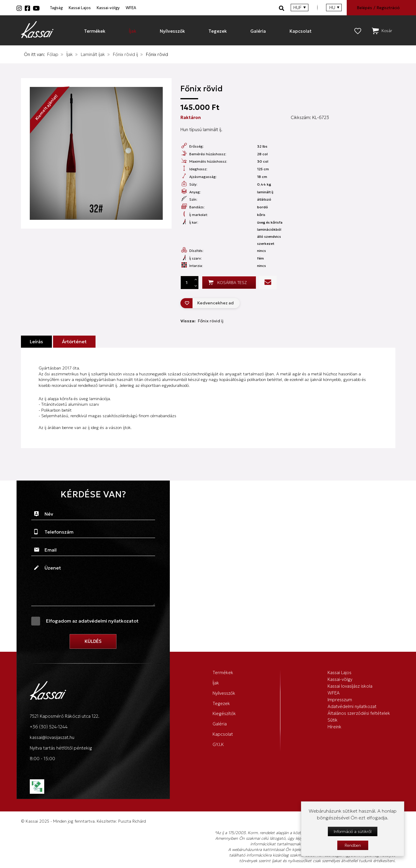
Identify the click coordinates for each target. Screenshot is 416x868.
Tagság (78, 8)
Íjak (70, 54)
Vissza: (202, 318)
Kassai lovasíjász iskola (350, 693)
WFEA (228, 8)
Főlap (53, 54)
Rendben (353, 845)
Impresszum (340, 715)
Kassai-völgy (180, 8)
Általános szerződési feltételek (359, 737)
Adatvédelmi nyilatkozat (352, 726)
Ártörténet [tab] (74, 339)
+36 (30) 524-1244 (49, 724)
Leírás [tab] (36, 339)
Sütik (333, 748)
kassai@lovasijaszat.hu (52, 734)
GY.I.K (218, 772)
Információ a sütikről (353, 831)
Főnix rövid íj (125, 54)
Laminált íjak (93, 54)
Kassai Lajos (126, 8)
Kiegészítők (224, 729)
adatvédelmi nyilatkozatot (108, 618)
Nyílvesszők (224, 700)
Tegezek (221, 715)
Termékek (223, 672)
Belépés (363, 8)
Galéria (220, 744)
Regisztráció (388, 8)
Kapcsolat (223, 758)
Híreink (334, 759)
